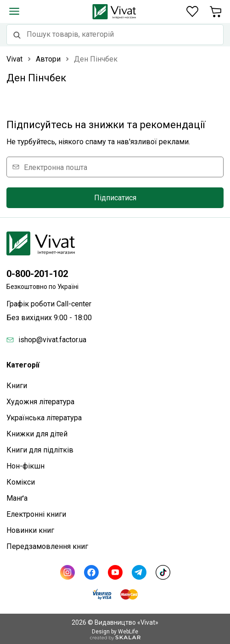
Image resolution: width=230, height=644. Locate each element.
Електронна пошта (56, 167)
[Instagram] (67, 572)
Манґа (17, 498)
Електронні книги (36, 514)
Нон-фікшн (25, 466)
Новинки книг (30, 530)
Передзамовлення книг (47, 546)
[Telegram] (139, 572)
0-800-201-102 (37, 274)
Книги (17, 386)
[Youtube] (115, 572)
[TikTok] (163, 572)
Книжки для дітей (37, 434)
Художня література (40, 402)
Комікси (21, 482)
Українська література (44, 418)
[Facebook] (91, 572)
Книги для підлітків (40, 450)
